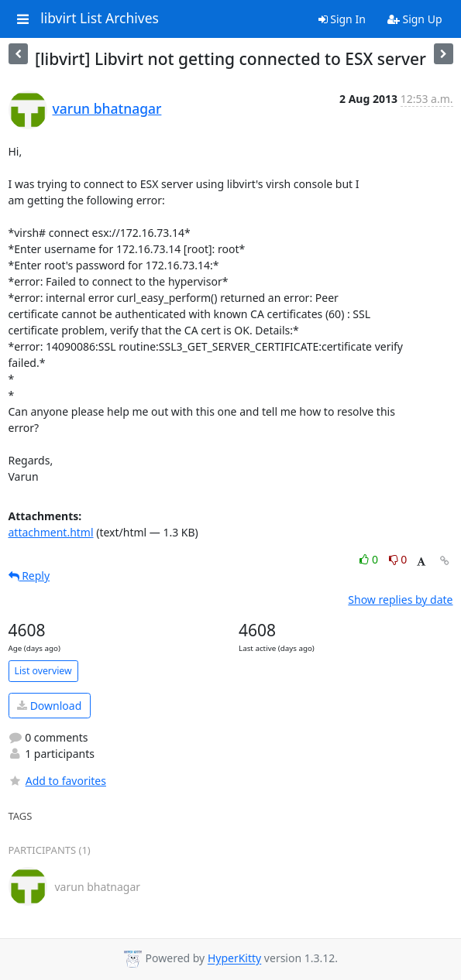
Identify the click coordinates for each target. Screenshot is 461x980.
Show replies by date (400, 600)
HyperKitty (234, 959)
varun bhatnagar (107, 108)
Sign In (342, 19)
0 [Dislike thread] (398, 559)
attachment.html (51, 532)
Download (49, 706)
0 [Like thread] (370, 559)
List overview (43, 671)
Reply (29, 576)
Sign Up (415, 19)
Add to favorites (57, 781)
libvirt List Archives (100, 19)
